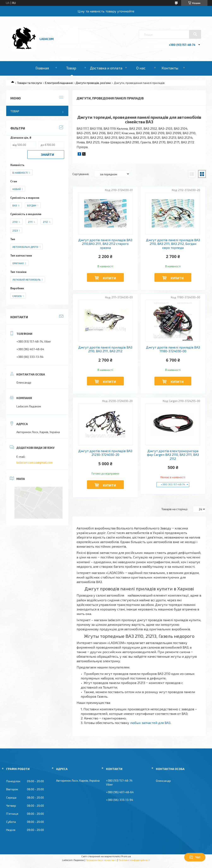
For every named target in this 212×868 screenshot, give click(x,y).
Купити (109, 278)
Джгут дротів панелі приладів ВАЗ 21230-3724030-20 (105, 453)
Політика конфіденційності (134, 860)
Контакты (170, 68)
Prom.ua (126, 856)
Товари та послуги (29, 83)
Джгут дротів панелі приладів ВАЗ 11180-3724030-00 (173, 349)
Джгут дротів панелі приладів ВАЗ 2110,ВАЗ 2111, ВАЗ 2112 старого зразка (105, 244)
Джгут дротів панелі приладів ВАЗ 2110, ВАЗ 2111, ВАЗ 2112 (105, 349)
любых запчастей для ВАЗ (150, 723)
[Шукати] (195, 34)
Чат (195, 857)
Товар (71, 68)
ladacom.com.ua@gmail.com (34, 462)
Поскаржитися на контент (101, 860)
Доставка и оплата (106, 68)
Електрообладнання (59, 83)
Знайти (47, 154)
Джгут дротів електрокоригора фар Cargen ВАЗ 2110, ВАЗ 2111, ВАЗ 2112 (173, 455)
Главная (42, 68)
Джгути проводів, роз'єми (93, 83)
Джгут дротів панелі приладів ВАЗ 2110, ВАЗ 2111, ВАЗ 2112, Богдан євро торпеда (173, 244)
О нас (141, 68)
